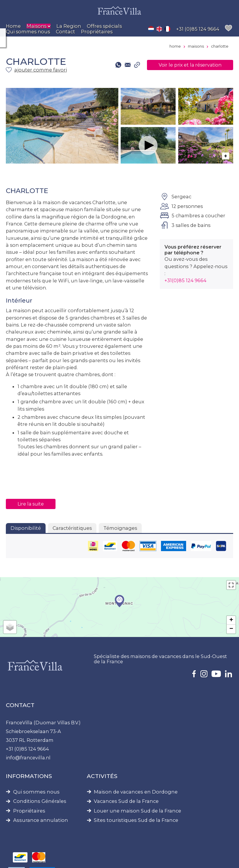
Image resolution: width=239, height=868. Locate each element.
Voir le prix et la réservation (190, 65)
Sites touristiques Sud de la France (136, 820)
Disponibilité (26, 528)
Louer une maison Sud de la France (137, 811)
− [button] (231, 629)
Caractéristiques (72, 528)
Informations (29, 776)
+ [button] (231, 620)
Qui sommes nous (36, 792)
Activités (102, 776)
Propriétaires (29, 811)
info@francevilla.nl (28, 758)
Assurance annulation (41, 820)
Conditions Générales (40, 801)
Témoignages (120, 528)
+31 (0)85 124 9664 (27, 749)
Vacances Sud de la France (126, 801)
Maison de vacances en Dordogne (136, 792)
